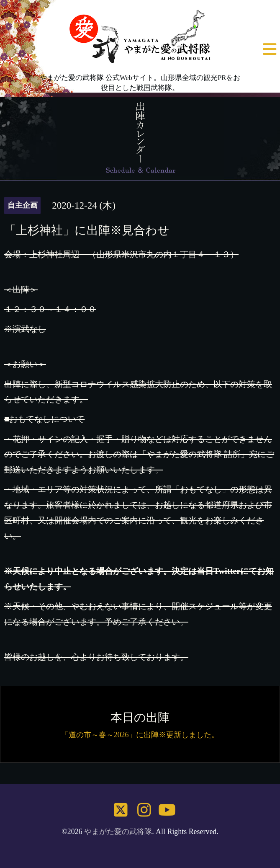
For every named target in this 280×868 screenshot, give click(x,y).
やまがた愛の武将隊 (118, 832)
